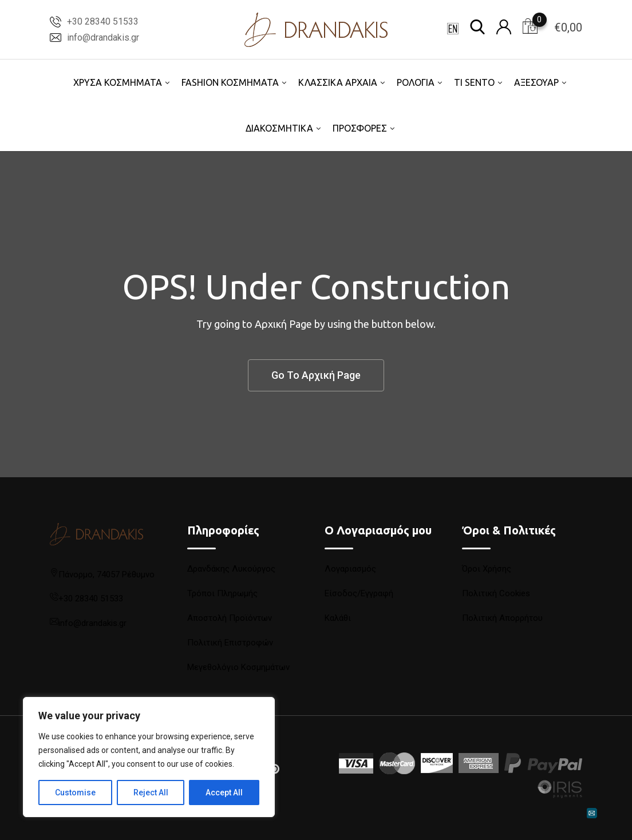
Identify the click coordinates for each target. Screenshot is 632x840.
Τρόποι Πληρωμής (222, 593)
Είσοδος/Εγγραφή (359, 593)
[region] (149, 757)
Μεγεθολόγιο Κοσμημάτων (238, 667)
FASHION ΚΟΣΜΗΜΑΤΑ (230, 82)
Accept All (224, 793)
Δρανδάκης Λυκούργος (231, 569)
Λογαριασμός (350, 569)
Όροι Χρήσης (487, 569)
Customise (75, 793)
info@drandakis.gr (103, 37)
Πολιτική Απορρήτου (502, 618)
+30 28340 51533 (103, 21)
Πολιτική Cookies (496, 593)
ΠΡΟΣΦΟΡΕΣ (360, 128)
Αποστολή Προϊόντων (230, 618)
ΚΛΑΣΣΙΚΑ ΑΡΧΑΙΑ (338, 82)
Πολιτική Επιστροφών (230, 643)
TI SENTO (474, 82)
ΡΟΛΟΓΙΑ (416, 82)
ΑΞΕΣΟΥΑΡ (536, 82)
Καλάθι (338, 618)
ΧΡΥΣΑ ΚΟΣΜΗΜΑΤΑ (118, 82)
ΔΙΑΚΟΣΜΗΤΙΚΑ (279, 128)
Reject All (151, 793)
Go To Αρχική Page (316, 375)
